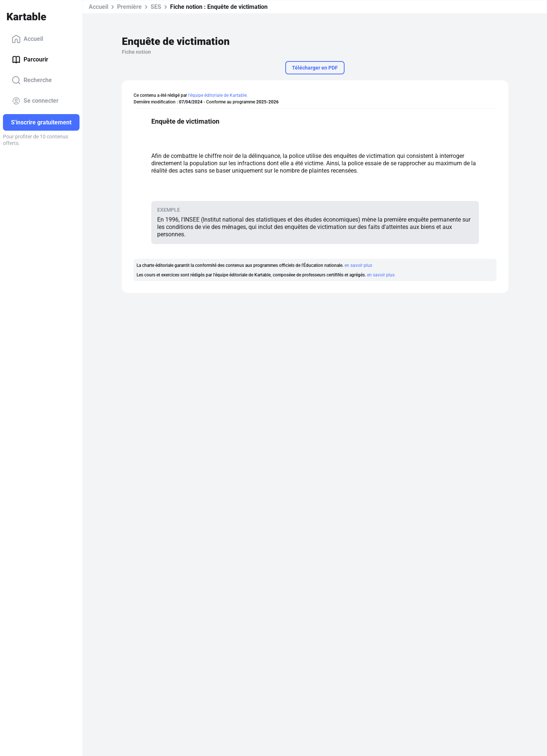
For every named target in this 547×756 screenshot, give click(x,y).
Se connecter (35, 101)
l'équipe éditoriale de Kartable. (218, 95)
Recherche (32, 80)
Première (129, 7)
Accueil (27, 39)
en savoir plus (358, 265)
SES (156, 7)
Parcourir (30, 60)
